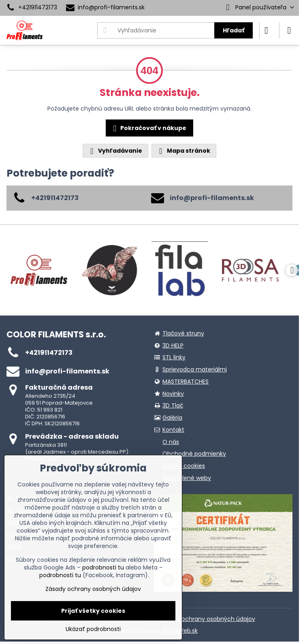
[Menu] (289, 30)
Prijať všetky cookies (93, 611)
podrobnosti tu (103, 567)
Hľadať (234, 30)
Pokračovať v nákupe (148, 128)
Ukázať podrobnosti (93, 629)
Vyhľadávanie (115, 151)
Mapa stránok (183, 151)
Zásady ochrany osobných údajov (207, 619)
